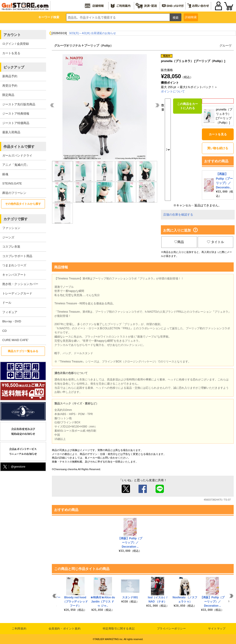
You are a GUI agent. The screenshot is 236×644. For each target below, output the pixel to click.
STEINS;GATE (12, 183)
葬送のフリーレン (14, 193)
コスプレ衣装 (11, 247)
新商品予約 (10, 76)
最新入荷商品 (11, 132)
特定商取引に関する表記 (119, 628)
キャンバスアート (14, 275)
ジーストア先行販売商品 (19, 104)
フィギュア (10, 312)
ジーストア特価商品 (16, 123)
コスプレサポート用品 (17, 256)
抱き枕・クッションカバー (20, 284)
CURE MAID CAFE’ (15, 340)
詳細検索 (191, 17)
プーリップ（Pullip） (99, 46)
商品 (179, 241)
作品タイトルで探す (19, 147)
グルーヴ (225, 46)
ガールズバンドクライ (17, 156)
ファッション (11, 228)
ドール (7, 303)
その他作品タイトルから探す (23, 204)
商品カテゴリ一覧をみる (23, 351)
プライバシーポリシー (171, 628)
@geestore (14, 467)
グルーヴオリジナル (68, 46)
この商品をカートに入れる (187, 106)
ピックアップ (14, 67)
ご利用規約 (19, 628)
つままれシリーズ (14, 265)
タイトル (215, 241)
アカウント (12, 35)
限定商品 (8, 95)
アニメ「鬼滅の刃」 (16, 165)
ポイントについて (173, 91)
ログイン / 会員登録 (16, 44)
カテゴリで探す (16, 219)
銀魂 (5, 174)
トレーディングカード (17, 293)
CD (4, 331)
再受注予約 (10, 86)
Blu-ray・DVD (12, 321)
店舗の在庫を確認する (178, 214)
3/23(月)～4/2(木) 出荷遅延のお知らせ (93, 33)
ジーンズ (8, 237)
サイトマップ (217, 628)
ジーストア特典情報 (16, 114)
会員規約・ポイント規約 (65, 628)
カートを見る (11, 53)
